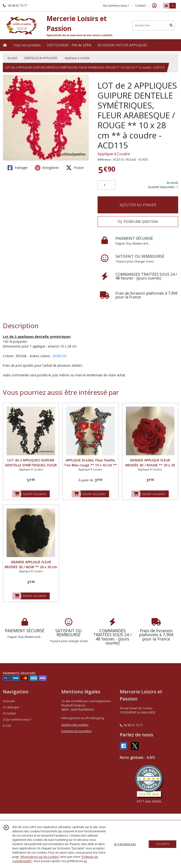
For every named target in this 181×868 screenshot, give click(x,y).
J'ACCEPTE (163, 844)
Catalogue (11, 707)
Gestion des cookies (75, 725)
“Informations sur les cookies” (40, 857)
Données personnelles (76, 731)
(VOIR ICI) (60, 356)
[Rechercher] (171, 25)
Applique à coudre (77, 58)
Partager (18, 168)
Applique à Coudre (114, 154)
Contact (140, 6)
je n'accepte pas (125, 844)
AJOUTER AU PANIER (138, 205)
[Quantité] (106, 185)
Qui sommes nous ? (17, 720)
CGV (7, 726)
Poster (75, 168)
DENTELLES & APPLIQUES (41, 58)
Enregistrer (47, 168)
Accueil (12, 58)
